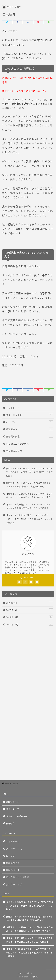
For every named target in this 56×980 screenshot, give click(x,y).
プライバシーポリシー (17, 816)
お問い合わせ (12, 802)
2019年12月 (30, 617)
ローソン (30, 422)
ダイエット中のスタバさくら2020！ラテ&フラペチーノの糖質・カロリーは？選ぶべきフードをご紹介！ (29, 472)
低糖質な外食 (30, 436)
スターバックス (30, 415)
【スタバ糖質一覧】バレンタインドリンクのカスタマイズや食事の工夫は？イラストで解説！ (29, 506)
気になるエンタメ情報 (30, 444)
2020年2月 (30, 603)
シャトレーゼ (30, 408)
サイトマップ (12, 809)
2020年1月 (30, 610)
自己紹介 (10, 823)
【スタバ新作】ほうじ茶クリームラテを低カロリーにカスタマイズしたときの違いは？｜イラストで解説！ (29, 519)
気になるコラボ (30, 451)
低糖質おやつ (30, 429)
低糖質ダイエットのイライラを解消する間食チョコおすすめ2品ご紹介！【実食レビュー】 (29, 485)
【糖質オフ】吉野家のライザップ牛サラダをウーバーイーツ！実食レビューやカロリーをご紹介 (29, 495)
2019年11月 (30, 624)
